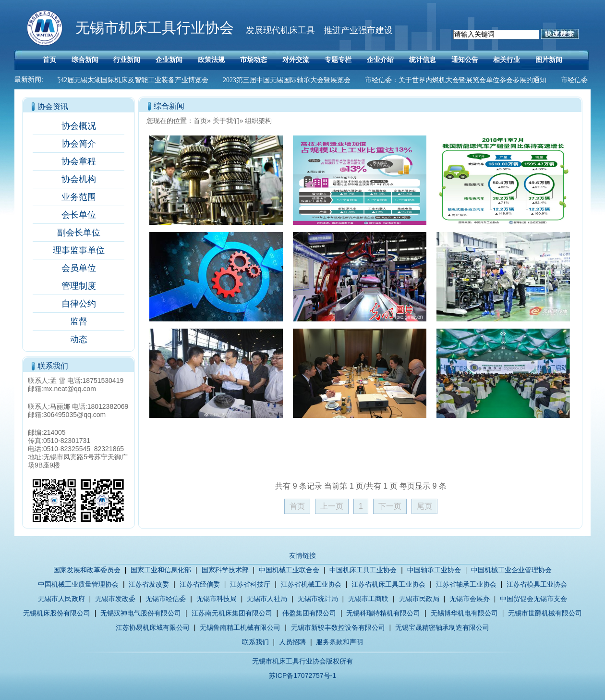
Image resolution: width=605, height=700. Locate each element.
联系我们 (255, 642)
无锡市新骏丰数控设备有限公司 (338, 627)
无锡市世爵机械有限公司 (545, 613)
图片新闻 (549, 60)
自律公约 (79, 304)
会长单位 (79, 215)
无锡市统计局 (318, 599)
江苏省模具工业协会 (537, 584)
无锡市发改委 (115, 599)
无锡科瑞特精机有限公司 (383, 613)
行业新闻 (127, 60)
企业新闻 (169, 60)
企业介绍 (380, 60)
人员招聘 (292, 642)
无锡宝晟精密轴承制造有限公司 (442, 627)
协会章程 (79, 161)
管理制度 (79, 286)
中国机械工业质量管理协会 (78, 584)
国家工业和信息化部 (161, 570)
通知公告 (465, 60)
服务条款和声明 (339, 642)
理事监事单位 (79, 250)
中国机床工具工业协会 (363, 570)
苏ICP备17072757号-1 (302, 675)
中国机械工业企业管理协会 (511, 570)
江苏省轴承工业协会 (466, 584)
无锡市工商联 (368, 599)
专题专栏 (338, 60)
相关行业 (507, 60)
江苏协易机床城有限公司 (153, 627)
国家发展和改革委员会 (87, 570)
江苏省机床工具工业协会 (388, 584)
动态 (79, 339)
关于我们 (226, 121)
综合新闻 (85, 60)
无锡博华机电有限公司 (464, 613)
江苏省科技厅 (250, 584)
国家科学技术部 (225, 570)
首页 (49, 60)
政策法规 (211, 60)
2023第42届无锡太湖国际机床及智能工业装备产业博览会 (127, 80)
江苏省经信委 (200, 584)
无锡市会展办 (470, 599)
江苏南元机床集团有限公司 (232, 613)
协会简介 (79, 144)
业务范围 (79, 197)
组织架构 (258, 121)
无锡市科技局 (217, 599)
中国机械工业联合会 (289, 570)
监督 (79, 321)
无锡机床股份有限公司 (57, 613)
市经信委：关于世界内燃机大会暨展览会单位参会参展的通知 (458, 80)
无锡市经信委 (166, 599)
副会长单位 (79, 233)
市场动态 (254, 60)
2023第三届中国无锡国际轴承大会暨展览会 (289, 80)
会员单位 (79, 268)
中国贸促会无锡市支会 (533, 599)
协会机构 (79, 179)
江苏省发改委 (149, 584)
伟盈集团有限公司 (309, 613)
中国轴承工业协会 (434, 570)
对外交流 (296, 60)
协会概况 (79, 126)
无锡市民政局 (419, 599)
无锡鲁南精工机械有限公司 (240, 627)
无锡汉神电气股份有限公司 (141, 613)
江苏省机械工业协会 (311, 584)
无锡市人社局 (267, 599)
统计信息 (423, 60)
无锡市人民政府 (61, 599)
